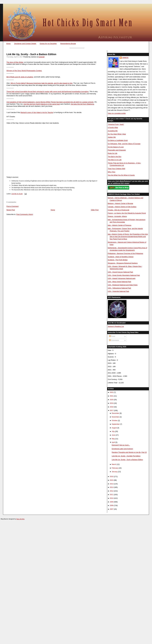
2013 (112, 487)
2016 (112, 477)
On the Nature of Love (116, 147)
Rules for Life (113, 153)
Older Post (95, 210)
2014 (112, 484)
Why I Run (112, 172)
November (115, 417)
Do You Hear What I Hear (117, 134)
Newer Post (11, 210)
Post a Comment (13, 206)
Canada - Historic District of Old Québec (122, 207)
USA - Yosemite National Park (118, 291)
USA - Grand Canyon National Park (120, 272)
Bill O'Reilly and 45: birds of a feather (20, 77)
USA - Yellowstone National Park (119, 288)
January (115, 472)
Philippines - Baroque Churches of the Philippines (125, 253)
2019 (112, 403)
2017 (112, 410)
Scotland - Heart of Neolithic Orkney (121, 257)
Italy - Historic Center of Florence (120, 225)
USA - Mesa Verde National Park (120, 282)
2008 (112, 505)
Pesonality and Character (117, 150)
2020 (112, 400)
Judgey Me (112, 137)
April (113, 442)
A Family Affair (113, 128)
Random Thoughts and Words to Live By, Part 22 (129, 452)
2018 (112, 407)
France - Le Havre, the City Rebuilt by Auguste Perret (127, 213)
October (115, 420)
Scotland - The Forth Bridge (118, 260)
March (114, 464)
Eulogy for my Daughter (48, 44)
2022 (112, 392)
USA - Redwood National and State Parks (123, 285)
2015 (112, 480)
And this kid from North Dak (33, 104)
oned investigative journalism (78, 92)
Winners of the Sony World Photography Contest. (24, 71)
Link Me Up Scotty (17, 194)
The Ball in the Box (115, 157)
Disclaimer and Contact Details (25, 44)
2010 (112, 498)
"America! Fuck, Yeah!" (116, 124)
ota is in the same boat (52, 104)
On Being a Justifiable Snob (118, 140)
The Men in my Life (115, 160)
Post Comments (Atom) (25, 214)
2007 (112, 509)
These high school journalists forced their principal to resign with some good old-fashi (37, 92)
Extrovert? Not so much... (121, 445)
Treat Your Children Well (117, 169)
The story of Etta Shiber (15, 62)
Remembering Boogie (68, 44)
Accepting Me (113, 131)
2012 (112, 491)
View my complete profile (117, 113)
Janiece (125, 58)
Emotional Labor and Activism (122, 449)
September (116, 424)
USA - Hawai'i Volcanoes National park (122, 278)
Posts (112, 336)
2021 (112, 396)
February (115, 468)
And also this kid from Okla (80, 104)
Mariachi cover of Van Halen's (31, 112)
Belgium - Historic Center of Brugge (120, 203)
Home (8, 44)
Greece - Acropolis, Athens (117, 216)
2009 (112, 502)
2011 (112, 495)
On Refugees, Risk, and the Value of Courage (124, 144)
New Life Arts (20, 519)
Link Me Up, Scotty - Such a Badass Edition (31, 54)
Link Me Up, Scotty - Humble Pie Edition (126, 456)
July (113, 431)
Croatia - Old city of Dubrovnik (119, 210)
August (114, 428)
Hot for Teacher (48, 112)
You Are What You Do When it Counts (121, 175)
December (115, 413)
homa (92, 104)
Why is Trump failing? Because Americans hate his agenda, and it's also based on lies (42, 83)
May (113, 439)
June (113, 435)
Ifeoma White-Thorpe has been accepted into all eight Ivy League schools (67, 102)
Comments (114, 340)
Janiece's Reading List (116, 326)
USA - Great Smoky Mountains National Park (124, 275)
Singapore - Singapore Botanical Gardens (123, 263)
